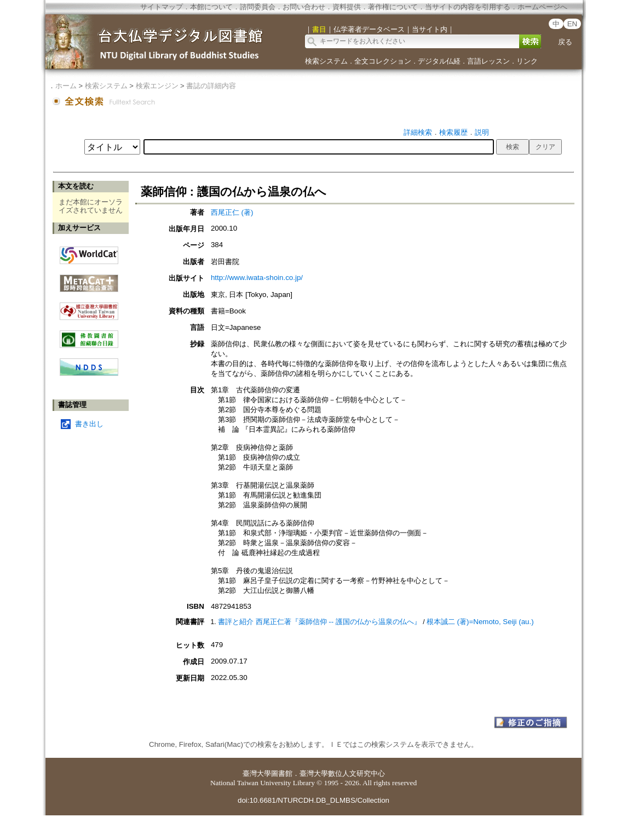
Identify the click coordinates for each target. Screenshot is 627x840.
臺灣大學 (257, 773)
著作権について (393, 7)
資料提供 (347, 7)
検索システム (326, 61)
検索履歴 (453, 132)
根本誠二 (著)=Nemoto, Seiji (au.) (480, 622)
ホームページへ (542, 7)
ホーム (66, 86)
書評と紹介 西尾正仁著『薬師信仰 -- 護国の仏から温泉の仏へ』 (320, 622)
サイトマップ (162, 7)
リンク (527, 61)
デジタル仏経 (439, 61)
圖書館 (282, 773)
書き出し (89, 424)
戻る (565, 42)
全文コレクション (383, 61)
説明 (482, 132)
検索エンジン (157, 86)
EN (573, 24)
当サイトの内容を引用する (468, 7)
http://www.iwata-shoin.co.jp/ (257, 278)
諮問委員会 (258, 7)
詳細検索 (418, 132)
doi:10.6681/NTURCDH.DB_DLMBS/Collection (313, 800)
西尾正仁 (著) (232, 212)
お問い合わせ (304, 7)
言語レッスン (488, 61)
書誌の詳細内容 (211, 86)
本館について (211, 7)
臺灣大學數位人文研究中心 (342, 773)
